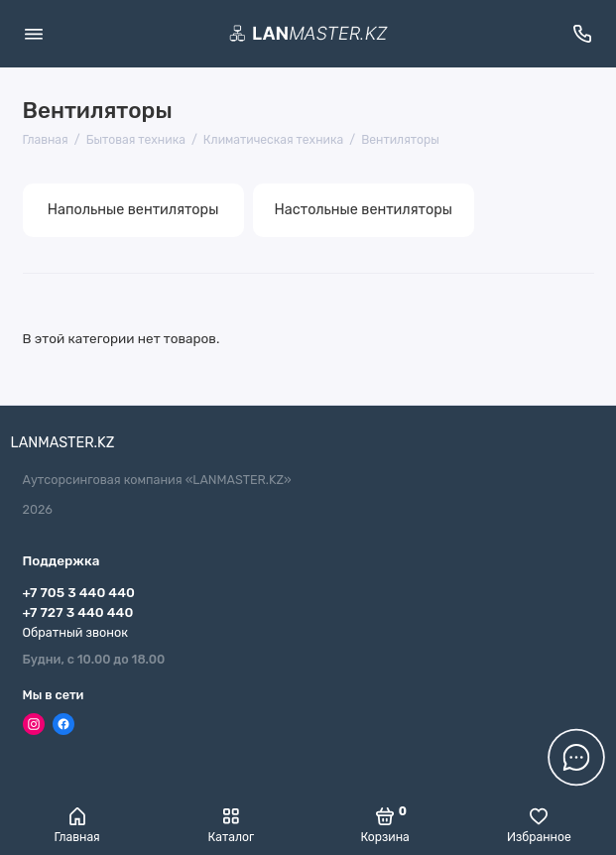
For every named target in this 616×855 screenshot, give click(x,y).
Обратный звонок (75, 632)
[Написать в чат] (576, 757)
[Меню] (34, 34)
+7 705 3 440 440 (79, 592)
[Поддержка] (583, 34)
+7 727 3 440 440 (78, 612)
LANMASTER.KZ (63, 443)
